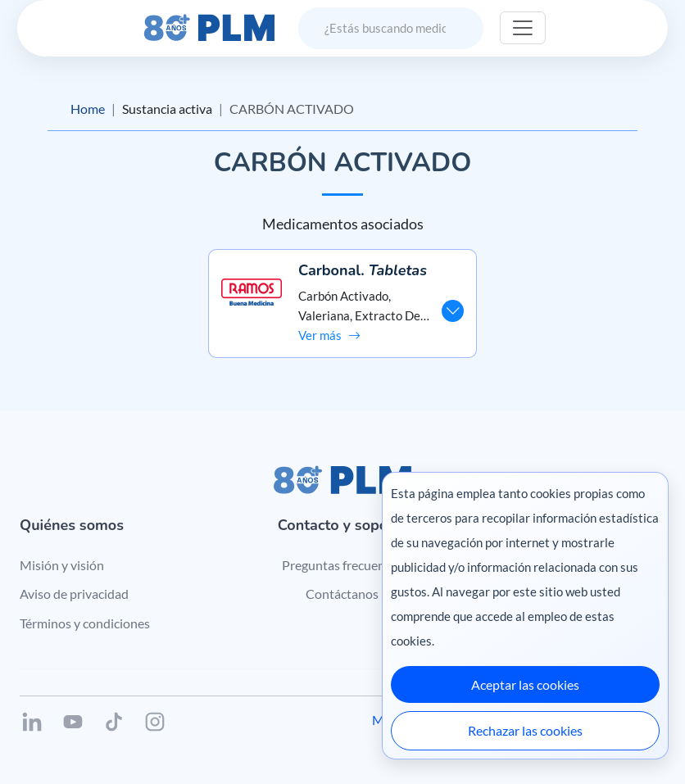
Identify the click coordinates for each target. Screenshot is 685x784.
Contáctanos (342, 594)
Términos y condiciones (85, 623)
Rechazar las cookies (525, 730)
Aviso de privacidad (74, 594)
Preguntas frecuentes (342, 565)
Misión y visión (62, 565)
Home (88, 109)
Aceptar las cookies (525, 684)
